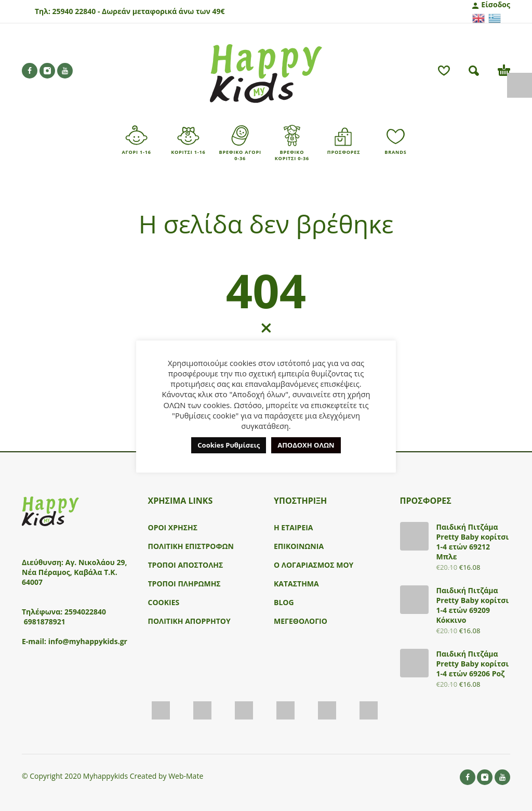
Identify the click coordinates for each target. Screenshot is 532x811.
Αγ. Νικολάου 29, (96, 562)
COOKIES (164, 602)
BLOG (284, 602)
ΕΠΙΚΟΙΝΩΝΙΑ (299, 546)
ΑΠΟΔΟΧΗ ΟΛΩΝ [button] (306, 445)
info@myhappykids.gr (88, 641)
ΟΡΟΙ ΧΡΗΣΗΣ (173, 527)
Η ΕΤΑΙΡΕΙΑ (294, 527)
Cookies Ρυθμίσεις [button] (229, 445)
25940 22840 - (76, 11)
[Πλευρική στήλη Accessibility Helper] (520, 85)
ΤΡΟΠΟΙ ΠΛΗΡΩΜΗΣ (184, 584)
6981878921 (45, 622)
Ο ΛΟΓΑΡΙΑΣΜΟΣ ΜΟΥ (314, 565)
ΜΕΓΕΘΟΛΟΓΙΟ (301, 621)
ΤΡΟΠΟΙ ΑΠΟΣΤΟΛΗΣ (186, 565)
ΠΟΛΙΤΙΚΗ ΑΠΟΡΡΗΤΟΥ (189, 621)
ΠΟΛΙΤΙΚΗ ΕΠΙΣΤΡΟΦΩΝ (191, 546)
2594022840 (85, 612)
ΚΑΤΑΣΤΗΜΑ (296, 584)
